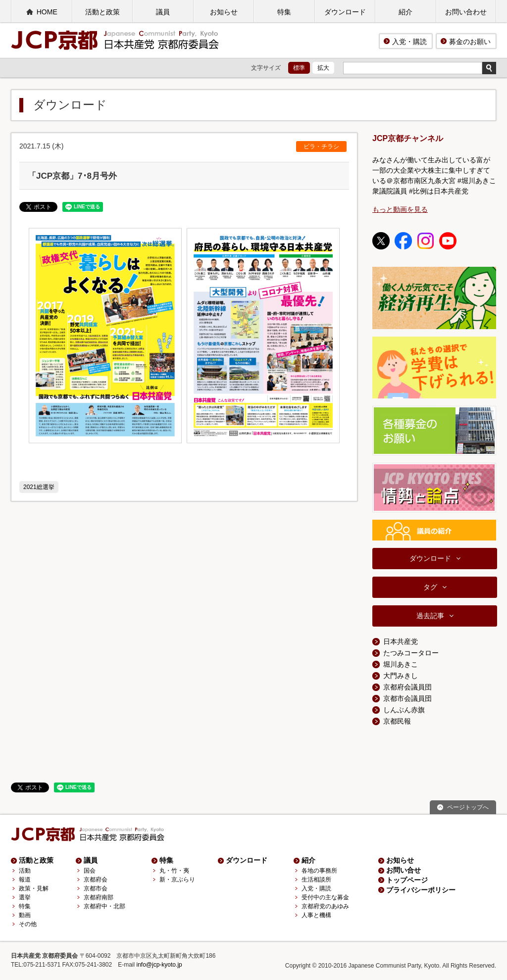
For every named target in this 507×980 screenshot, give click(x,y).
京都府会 (96, 880)
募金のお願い (470, 42)
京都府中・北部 (104, 906)
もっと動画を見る (400, 209)
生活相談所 (316, 880)
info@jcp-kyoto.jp (159, 965)
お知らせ (224, 12)
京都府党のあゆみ (325, 906)
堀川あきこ (401, 664)
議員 (163, 12)
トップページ (407, 880)
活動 (25, 871)
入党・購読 (409, 42)
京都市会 (96, 888)
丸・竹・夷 (174, 871)
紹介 (406, 12)
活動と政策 (102, 12)
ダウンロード (345, 12)
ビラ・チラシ (321, 147)
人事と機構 (316, 915)
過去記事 (430, 616)
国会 (90, 871)
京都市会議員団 (407, 698)
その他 (28, 924)
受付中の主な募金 (325, 897)
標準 (299, 68)
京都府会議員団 (407, 687)
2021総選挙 (39, 487)
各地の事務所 (319, 871)
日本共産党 (401, 641)
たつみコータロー (411, 653)
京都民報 (397, 721)
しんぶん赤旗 (404, 710)
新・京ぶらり (177, 880)
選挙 (25, 897)
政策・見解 (34, 888)
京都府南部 (99, 897)
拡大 (323, 68)
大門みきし (401, 676)
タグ (430, 587)
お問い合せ (404, 870)
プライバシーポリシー (421, 890)
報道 (25, 880)
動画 (25, 915)
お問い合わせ (466, 12)
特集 (284, 12)
